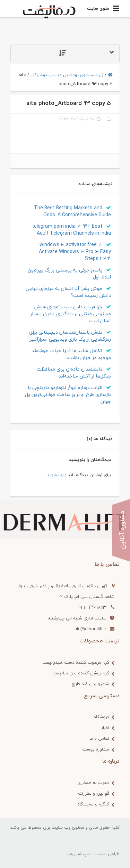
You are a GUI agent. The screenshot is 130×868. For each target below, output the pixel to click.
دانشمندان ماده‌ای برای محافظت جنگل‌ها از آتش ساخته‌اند (74, 372)
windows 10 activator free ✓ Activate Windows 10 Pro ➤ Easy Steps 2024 (75, 252)
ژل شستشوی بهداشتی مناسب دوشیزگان (67, 75)
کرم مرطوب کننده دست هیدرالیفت (76, 662)
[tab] (65, 54)
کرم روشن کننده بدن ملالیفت (81, 673)
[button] (65, 54)
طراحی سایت (107, 854)
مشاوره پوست (96, 749)
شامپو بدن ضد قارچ (91, 684)
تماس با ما (99, 738)
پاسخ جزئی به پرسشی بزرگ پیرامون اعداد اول (69, 273)
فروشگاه (101, 717)
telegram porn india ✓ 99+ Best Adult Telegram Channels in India (71, 230)
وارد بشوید (57, 475)
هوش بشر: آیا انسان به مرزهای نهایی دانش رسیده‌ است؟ (68, 292)
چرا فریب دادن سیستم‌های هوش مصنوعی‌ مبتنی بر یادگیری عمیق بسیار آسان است (71, 314)
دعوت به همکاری (93, 782)
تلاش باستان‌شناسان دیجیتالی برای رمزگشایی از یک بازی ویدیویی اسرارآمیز (70, 336)
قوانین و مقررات (94, 793)
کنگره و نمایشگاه (93, 804)
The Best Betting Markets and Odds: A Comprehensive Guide (72, 211)
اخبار (105, 728)
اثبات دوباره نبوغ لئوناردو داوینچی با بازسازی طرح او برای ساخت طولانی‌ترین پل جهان (68, 394)
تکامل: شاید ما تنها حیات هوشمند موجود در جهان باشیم (71, 354)
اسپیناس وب (79, 854)
